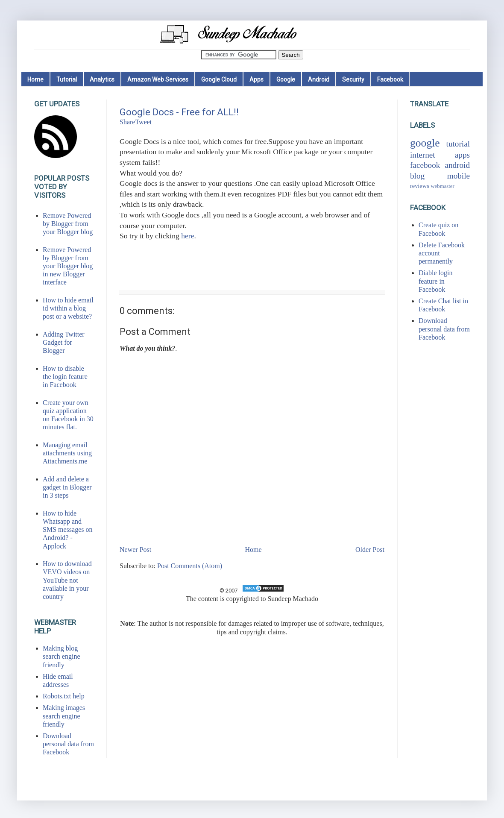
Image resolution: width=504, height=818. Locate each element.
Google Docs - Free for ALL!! (179, 112)
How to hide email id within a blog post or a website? (68, 308)
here (188, 236)
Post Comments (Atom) (190, 566)
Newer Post (135, 550)
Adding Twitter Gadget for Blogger (64, 342)
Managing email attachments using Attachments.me (67, 453)
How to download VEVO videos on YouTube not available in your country (67, 580)
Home (35, 79)
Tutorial (67, 79)
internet (423, 155)
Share (127, 122)
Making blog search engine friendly (62, 656)
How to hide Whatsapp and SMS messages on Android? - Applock (67, 530)
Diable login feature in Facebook (436, 281)
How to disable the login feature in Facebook (65, 377)
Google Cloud (219, 79)
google (425, 143)
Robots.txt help (64, 696)
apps (462, 155)
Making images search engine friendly (64, 716)
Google (286, 79)
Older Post (370, 550)
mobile (459, 176)
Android (319, 79)
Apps (256, 79)
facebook (425, 165)
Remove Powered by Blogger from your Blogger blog (68, 224)
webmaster (442, 186)
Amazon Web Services (158, 79)
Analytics (102, 79)
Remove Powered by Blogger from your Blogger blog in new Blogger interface (68, 266)
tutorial (458, 144)
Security (353, 79)
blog (417, 176)
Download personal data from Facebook (68, 744)
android (457, 165)
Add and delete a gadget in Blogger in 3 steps (67, 487)
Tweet (143, 122)
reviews (420, 186)
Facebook (390, 79)
